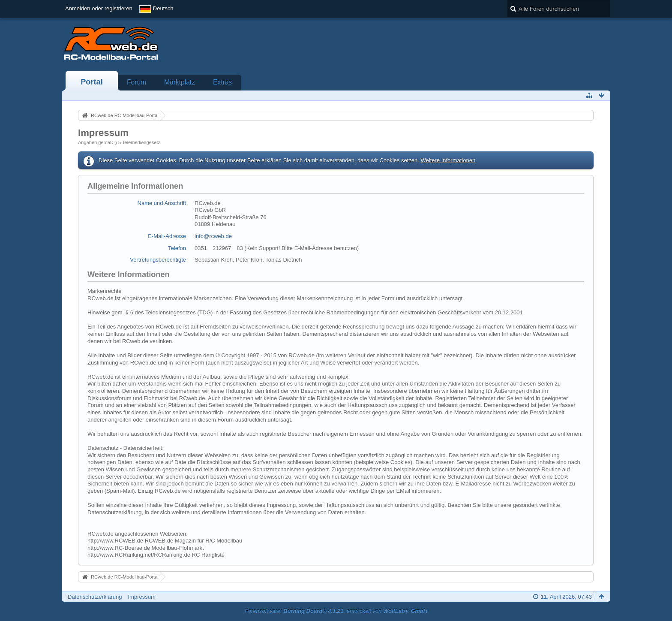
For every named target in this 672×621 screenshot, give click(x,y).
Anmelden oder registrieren (99, 8)
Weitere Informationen (448, 160)
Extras (222, 82)
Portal (92, 82)
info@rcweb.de (213, 236)
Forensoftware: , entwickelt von (336, 611)
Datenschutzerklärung (95, 597)
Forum (136, 82)
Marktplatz (180, 82)
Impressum (141, 597)
